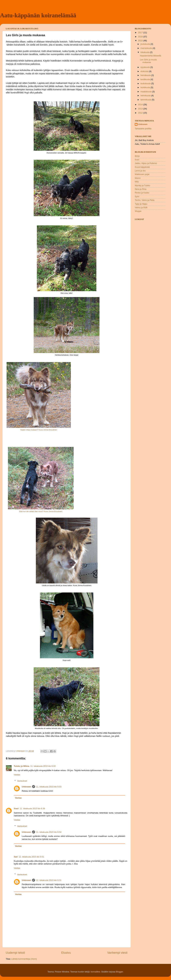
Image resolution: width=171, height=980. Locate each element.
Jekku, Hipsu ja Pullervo (146, 163)
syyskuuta (146, 67)
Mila (137, 182)
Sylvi (137, 197)
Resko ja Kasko (142, 193)
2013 (141, 109)
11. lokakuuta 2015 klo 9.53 (49, 787)
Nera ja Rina (141, 189)
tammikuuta (146, 100)
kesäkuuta (146, 79)
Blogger (119, 972)
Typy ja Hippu (141, 204)
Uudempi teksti (15, 953)
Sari (16, 857)
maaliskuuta (146, 92)
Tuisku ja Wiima (22, 766)
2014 (141, 105)
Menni (138, 178)
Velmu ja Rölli (141, 208)
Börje (137, 156)
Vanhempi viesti (117, 953)
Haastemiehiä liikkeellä (150, 56)
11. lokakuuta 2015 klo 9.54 (49, 832)
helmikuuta (146, 96)
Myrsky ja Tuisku (142, 186)
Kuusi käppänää (142, 167)
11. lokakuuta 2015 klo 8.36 (32, 809)
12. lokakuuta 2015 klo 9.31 (49, 880)
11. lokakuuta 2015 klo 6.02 (43, 766)
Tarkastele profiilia (143, 129)
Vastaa (17, 775)
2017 (141, 33)
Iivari (16, 809)
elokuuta (145, 71)
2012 (141, 113)
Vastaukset (22, 781)
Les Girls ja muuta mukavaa (148, 61)
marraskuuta (147, 48)
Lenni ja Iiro (140, 171)
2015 (141, 41)
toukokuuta (146, 84)
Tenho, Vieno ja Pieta (145, 200)
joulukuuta (146, 44)
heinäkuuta (146, 75)
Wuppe (138, 211)
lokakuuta (145, 52)
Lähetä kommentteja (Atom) (24, 959)
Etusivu (66, 953)
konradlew (95, 972)
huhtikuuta (146, 88)
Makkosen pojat (142, 174)
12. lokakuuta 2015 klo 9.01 (31, 857)
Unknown (27, 787)
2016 (141, 37)
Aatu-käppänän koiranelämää (38, 15)
